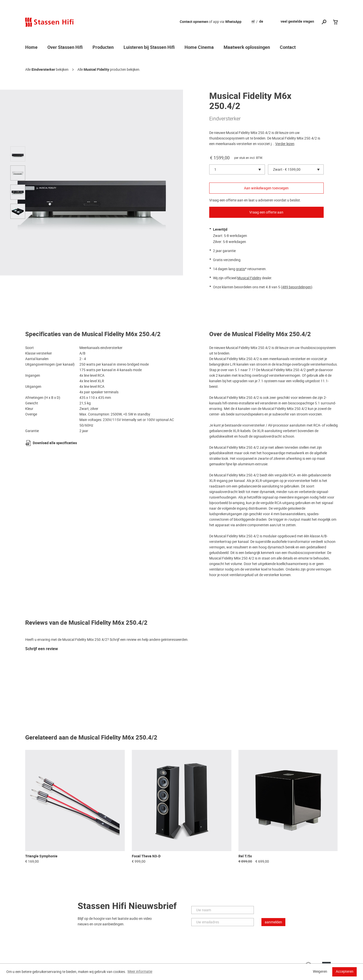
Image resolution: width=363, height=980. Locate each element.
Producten (103, 48)
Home (31, 48)
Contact (288, 48)
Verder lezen (285, 144)
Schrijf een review (42, 649)
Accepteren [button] (345, 971)
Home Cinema (199, 48)
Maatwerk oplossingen (247, 48)
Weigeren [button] (320, 971)
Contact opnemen (194, 22)
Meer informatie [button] (140, 971)
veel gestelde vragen (297, 22)
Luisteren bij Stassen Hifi (149, 48)
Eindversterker (43, 70)
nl (253, 22)
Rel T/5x (245, 856)
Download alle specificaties (55, 443)
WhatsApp (233, 22)
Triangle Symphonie (41, 856)
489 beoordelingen (297, 287)
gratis (240, 269)
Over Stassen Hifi (65, 48)
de (261, 22)
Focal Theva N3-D (146, 856)
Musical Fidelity (96, 70)
